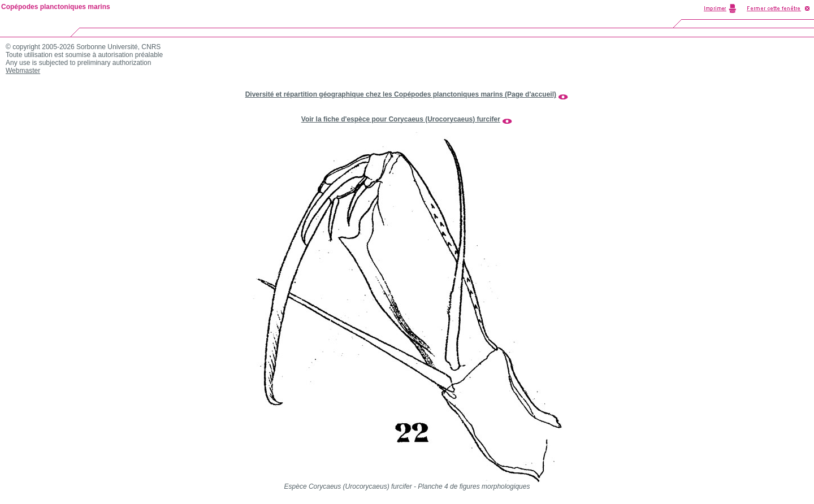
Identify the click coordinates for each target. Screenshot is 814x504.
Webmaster (23, 71)
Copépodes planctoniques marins (56, 7)
